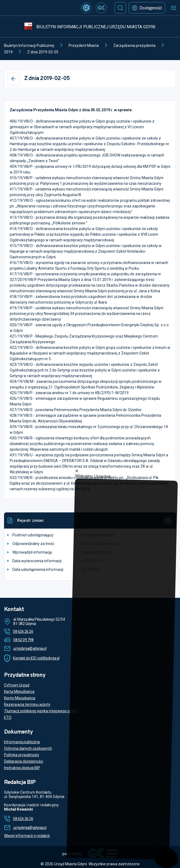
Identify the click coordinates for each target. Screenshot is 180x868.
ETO (8, 717)
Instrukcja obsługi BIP (22, 768)
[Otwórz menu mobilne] (174, 8)
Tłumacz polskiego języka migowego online (41, 711)
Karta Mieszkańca (19, 692)
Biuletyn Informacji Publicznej (29, 46)
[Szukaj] (120, 8)
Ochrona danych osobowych (28, 748)
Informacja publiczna (22, 742)
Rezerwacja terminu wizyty (27, 704)
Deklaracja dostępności (24, 761)
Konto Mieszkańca (20, 698)
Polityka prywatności (22, 755)
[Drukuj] (168, 520)
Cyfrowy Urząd (17, 685)
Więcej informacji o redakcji (27, 836)
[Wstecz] (13, 79)
